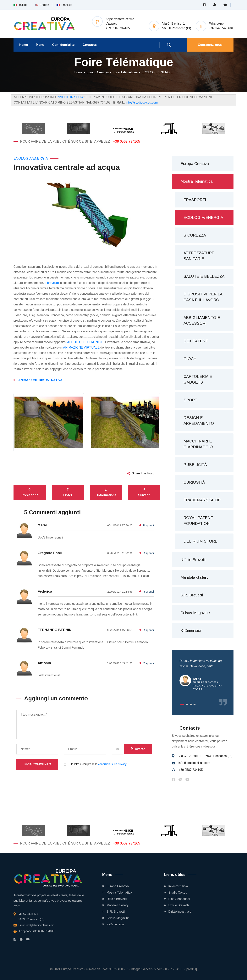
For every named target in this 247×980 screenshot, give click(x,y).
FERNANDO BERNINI (55, 630)
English (42, 5)
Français (64, 5)
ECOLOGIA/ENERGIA (31, 158)
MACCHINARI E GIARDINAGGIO (198, 444)
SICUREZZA (195, 235)
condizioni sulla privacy (112, 764)
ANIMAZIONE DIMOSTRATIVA (40, 380)
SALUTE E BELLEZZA (204, 276)
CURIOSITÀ (194, 482)
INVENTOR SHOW (70, 97)
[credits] (191, 969)
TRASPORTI (195, 200)
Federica (45, 591)
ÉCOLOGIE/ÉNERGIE (157, 72)
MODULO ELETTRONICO (85, 342)
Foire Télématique (125, 72)
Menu (40, 45)
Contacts (90, 45)
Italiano (20, 5)
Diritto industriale (180, 912)
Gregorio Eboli (50, 553)
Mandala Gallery (194, 577)
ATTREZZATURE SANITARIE (199, 256)
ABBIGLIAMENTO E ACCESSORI (202, 320)
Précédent (30, 492)
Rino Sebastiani (179, 899)
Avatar (138, 749)
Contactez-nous (210, 45)
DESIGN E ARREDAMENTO (199, 421)
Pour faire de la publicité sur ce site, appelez (66, 141)
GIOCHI (191, 359)
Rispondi (146, 525)
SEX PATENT (196, 341)
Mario (42, 525)
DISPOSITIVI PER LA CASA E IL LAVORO (203, 297)
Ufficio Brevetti (193, 560)
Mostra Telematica (196, 181)
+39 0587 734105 (126, 141)
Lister (68, 492)
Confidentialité (63, 45)
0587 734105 (174, 969)
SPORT (190, 400)
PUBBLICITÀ (195, 465)
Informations (107, 492)
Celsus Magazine (195, 613)
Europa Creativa (98, 72)
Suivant (144, 492)
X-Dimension (191, 630)
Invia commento (37, 764)
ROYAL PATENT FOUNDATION (198, 521)
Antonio (44, 663)
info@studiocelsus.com (142, 102)
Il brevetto (52, 283)
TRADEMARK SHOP (202, 500)
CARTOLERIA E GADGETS (198, 379)
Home (24, 45)
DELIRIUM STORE (200, 541)
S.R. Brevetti (192, 595)
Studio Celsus (178, 893)
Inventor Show (178, 886)
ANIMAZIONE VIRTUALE (81, 347)
